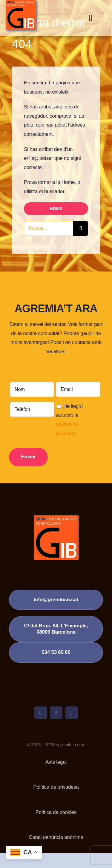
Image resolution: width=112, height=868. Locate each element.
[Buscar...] (49, 228)
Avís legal (56, 762)
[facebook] (41, 713)
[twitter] (56, 713)
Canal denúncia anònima (56, 837)
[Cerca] (81, 228)
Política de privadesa (56, 787)
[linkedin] (72, 713)
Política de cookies (56, 812)
